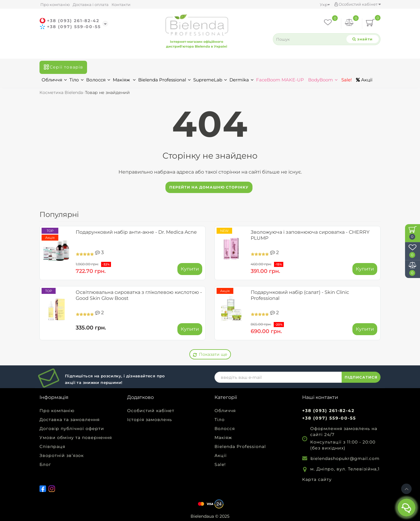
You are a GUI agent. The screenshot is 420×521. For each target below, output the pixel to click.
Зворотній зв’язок (62, 455)
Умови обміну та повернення (76, 438)
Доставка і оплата (91, 4)
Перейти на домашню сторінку (209, 187)
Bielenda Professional (165, 80)
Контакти (121, 4)
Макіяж (124, 80)
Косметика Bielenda (61, 92)
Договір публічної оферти (72, 429)
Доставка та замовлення (70, 420)
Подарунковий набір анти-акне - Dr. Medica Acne (136, 232)
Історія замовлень (150, 420)
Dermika (242, 80)
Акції (364, 80)
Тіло (77, 80)
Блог (45, 464)
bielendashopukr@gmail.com (345, 458)
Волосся (98, 80)
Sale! (346, 80)
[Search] (363, 39)
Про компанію (55, 4)
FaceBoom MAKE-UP (280, 80)
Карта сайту (317, 479)
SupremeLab (210, 80)
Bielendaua (202, 516)
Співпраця (52, 446)
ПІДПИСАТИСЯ (361, 377)
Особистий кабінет (357, 4)
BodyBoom (323, 80)
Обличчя (54, 80)
